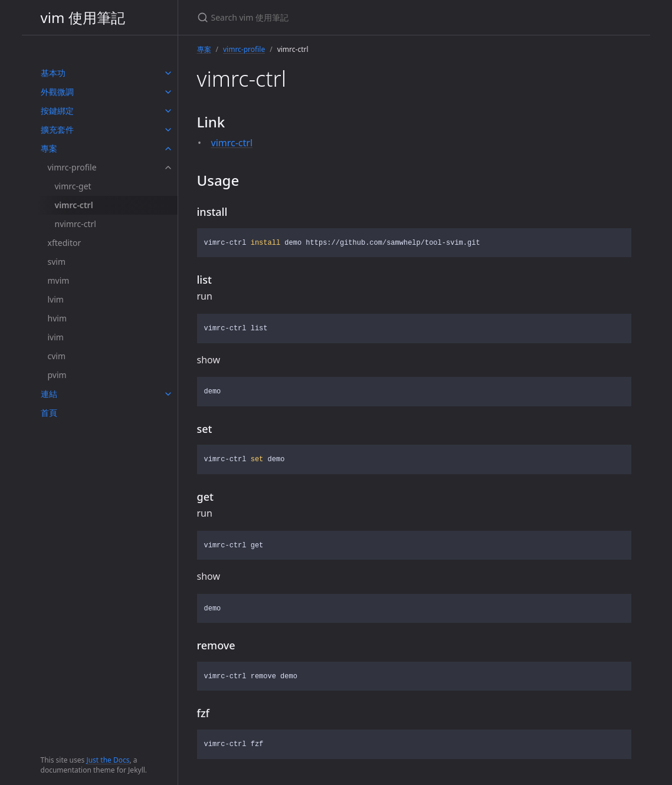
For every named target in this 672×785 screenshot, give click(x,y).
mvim (59, 280)
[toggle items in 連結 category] (168, 394)
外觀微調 (57, 92)
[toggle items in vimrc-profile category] (168, 167)
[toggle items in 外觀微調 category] (168, 92)
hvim (57, 318)
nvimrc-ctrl (76, 224)
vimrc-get (73, 186)
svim (57, 262)
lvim (56, 299)
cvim (57, 356)
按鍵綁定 (57, 111)
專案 (49, 148)
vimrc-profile (72, 167)
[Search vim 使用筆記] (336, 17)
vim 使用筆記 (83, 17)
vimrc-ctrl (74, 205)
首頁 (49, 413)
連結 (49, 394)
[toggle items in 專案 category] (168, 149)
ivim (56, 337)
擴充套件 (57, 129)
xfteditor (65, 243)
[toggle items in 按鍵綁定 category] (168, 111)
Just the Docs (108, 760)
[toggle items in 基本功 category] (168, 73)
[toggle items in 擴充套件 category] (168, 130)
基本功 (53, 73)
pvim (57, 375)
